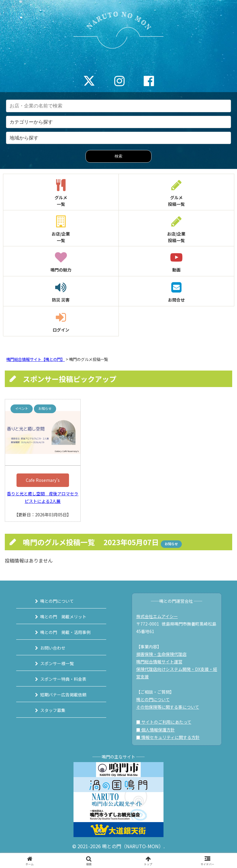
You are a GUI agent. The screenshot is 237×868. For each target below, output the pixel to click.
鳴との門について (57, 601)
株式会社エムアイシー (157, 616)
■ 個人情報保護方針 (156, 730)
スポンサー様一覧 (57, 663)
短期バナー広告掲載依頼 (63, 695)
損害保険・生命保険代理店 (161, 654)
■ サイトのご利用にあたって (164, 722)
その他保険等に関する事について (168, 707)
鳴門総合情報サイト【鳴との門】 (36, 359)
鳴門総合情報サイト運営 (159, 662)
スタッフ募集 (53, 710)
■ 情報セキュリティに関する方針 (168, 737)
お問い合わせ (53, 648)
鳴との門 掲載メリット (63, 617)
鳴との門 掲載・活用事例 (65, 632)
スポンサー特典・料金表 (63, 679)
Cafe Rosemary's (43, 480)
